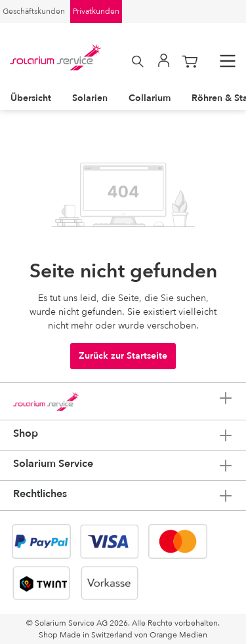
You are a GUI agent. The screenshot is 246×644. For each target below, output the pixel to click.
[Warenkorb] (190, 61)
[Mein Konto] (164, 61)
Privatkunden (96, 11)
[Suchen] (138, 61)
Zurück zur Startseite (123, 356)
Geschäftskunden (34, 11)
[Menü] (228, 61)
